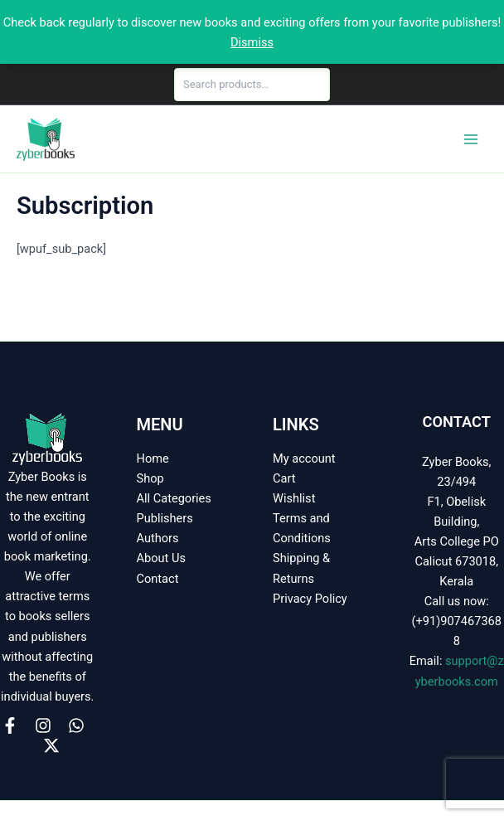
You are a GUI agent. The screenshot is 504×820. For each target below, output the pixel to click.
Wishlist (294, 498)
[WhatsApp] (76, 725)
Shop (150, 478)
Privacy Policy (310, 599)
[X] (51, 745)
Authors (158, 538)
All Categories (174, 498)
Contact (158, 579)
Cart (284, 478)
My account (304, 459)
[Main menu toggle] (471, 138)
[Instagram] (43, 725)
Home (153, 459)
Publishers (165, 518)
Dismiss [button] (252, 42)
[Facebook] (10, 725)
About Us (161, 558)
